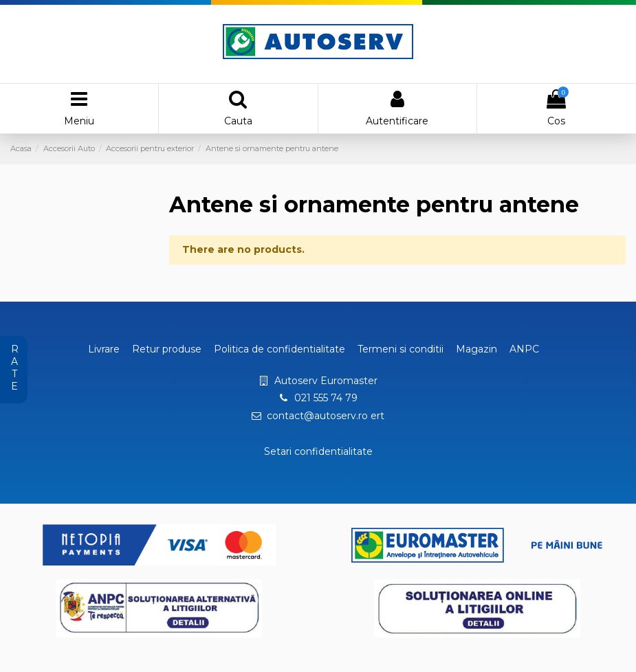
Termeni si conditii (401, 349)
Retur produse (167, 349)
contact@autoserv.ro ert (326, 416)
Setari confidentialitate (318, 451)
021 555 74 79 (326, 398)
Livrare (104, 349)
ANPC (524, 349)
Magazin (476, 349)
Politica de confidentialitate (279, 349)
